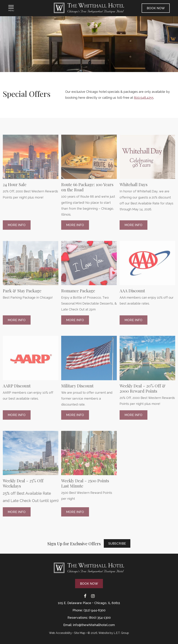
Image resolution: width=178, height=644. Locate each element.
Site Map (80, 633)
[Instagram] (93, 596)
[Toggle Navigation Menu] (11, 8)
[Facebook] (85, 596)
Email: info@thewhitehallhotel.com (89, 625)
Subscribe (117, 543)
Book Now (156, 8)
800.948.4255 (144, 98)
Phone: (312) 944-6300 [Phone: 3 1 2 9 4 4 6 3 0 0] (89, 610)
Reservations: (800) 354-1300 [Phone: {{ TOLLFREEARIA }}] (89, 618)
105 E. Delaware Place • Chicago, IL (89, 603)
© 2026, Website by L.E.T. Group (108, 633)
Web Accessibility (60, 633)
